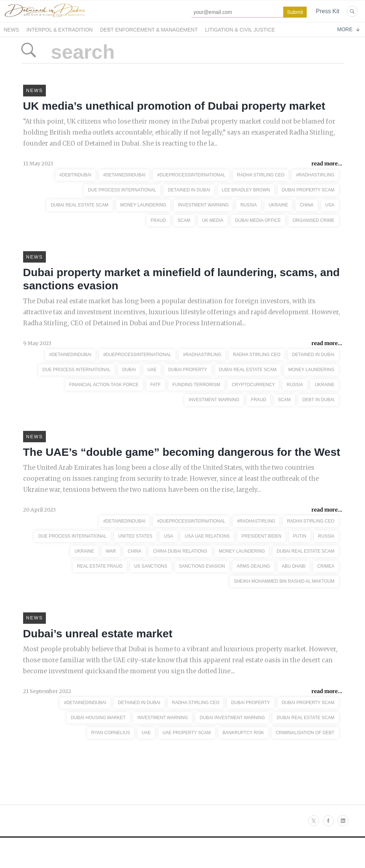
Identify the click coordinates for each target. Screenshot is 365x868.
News (11, 30)
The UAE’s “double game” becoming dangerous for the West (182, 470)
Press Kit (328, 11)
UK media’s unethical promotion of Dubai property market (174, 110)
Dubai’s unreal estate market (98, 658)
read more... (327, 171)
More (348, 29)
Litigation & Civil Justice (240, 30)
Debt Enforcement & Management (149, 30)
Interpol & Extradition (60, 30)
